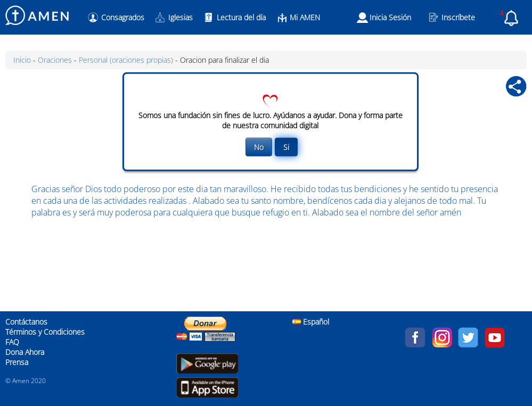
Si (286, 147)
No (259, 147)
